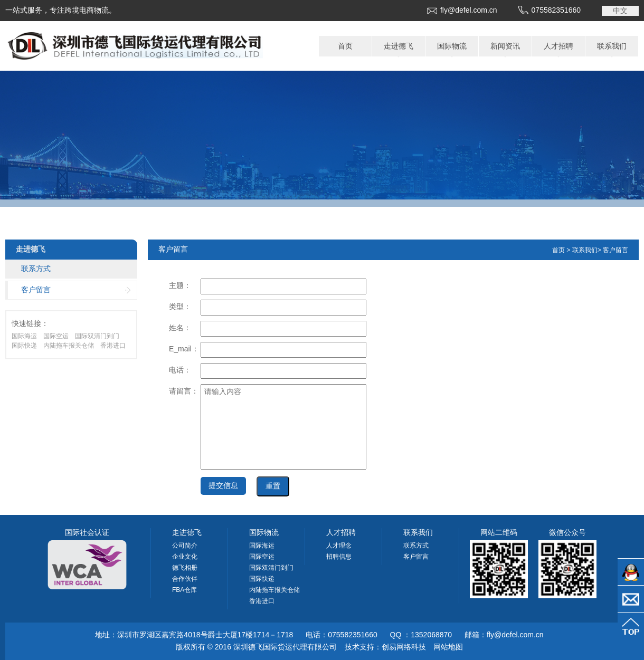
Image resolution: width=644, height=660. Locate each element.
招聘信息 (339, 557)
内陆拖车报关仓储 (69, 346)
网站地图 (448, 647)
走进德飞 (399, 46)
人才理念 (339, 546)
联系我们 (612, 46)
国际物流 (452, 46)
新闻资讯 (505, 46)
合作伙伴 (185, 579)
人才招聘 (558, 46)
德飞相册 (185, 568)
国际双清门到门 (97, 336)
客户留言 (36, 290)
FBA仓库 (184, 590)
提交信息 (223, 485)
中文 (620, 11)
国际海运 (24, 336)
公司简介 (185, 546)
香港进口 (113, 346)
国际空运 (56, 336)
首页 (345, 46)
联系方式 (36, 269)
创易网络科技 (404, 647)
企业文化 (185, 557)
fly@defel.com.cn (469, 10)
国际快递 (24, 346)
